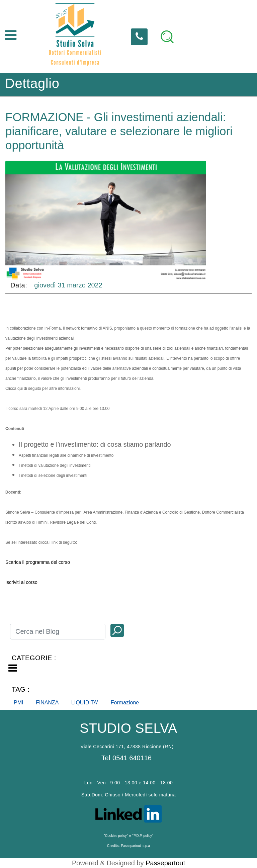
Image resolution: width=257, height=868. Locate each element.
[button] (117, 630)
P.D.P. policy (143, 836)
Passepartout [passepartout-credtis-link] (165, 863)
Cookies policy (116, 836)
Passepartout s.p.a (136, 846)
